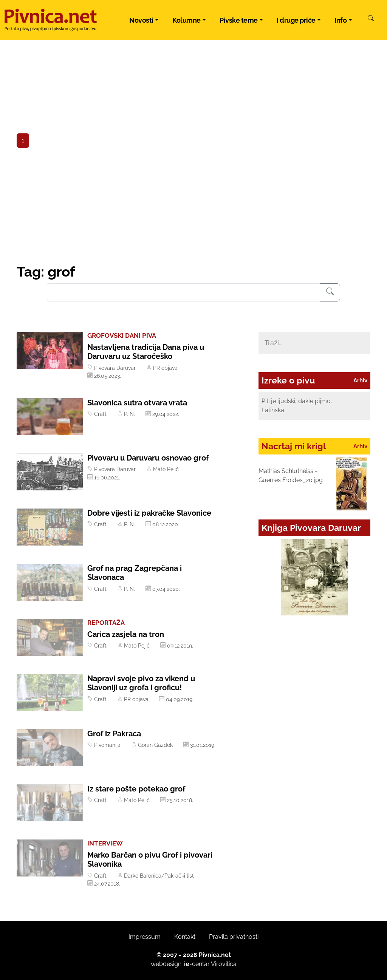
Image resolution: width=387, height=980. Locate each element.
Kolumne (187, 20)
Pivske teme (239, 20)
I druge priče (296, 20)
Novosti (141, 20)
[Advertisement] (193, 207)
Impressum (145, 937)
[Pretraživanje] (330, 292)
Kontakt (185, 937)
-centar (197, 964)
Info (341, 20)
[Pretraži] (371, 19)
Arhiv (360, 380)
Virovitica (224, 964)
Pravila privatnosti (234, 937)
